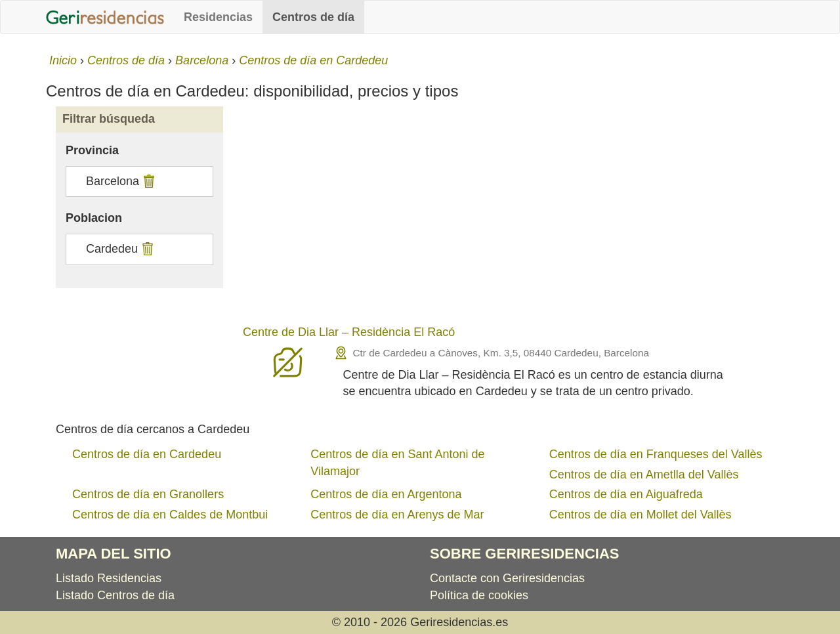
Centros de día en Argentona (386, 494)
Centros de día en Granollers (148, 494)
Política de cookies (479, 595)
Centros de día (313, 17)
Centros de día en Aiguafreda (626, 494)
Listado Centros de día (115, 595)
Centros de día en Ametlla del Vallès (644, 475)
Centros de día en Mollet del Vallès (640, 515)
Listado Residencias (109, 578)
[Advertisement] (514, 218)
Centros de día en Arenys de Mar (397, 515)
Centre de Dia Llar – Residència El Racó (349, 332)
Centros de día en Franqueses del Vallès (656, 454)
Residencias (218, 17)
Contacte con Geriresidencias (507, 578)
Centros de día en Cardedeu (147, 454)
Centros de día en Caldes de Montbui (170, 515)
